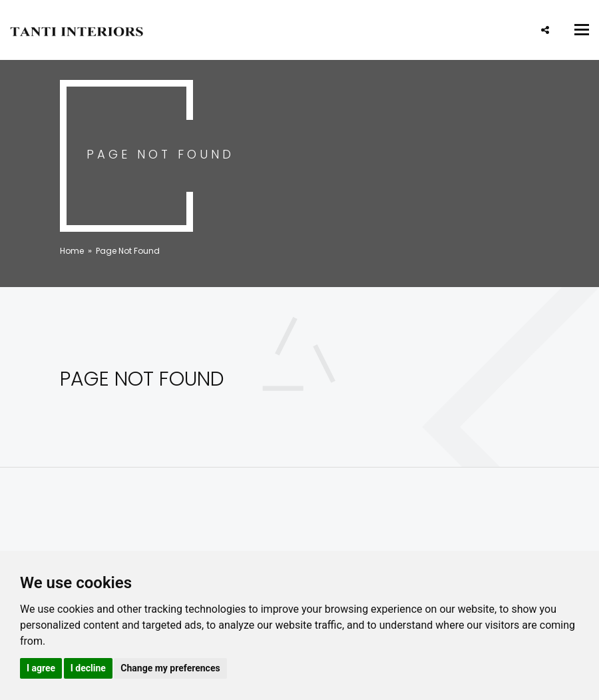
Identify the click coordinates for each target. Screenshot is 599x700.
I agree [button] (41, 668)
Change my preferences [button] (170, 668)
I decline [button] (88, 668)
